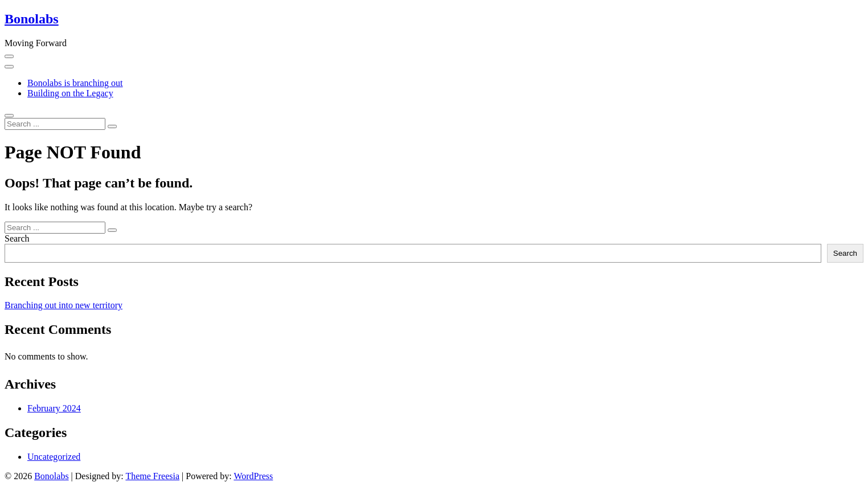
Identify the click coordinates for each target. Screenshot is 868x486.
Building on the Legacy (70, 93)
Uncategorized (54, 457)
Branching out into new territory (64, 305)
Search (17, 238)
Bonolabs (32, 19)
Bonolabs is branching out (75, 83)
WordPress (253, 476)
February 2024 (54, 408)
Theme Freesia (152, 476)
